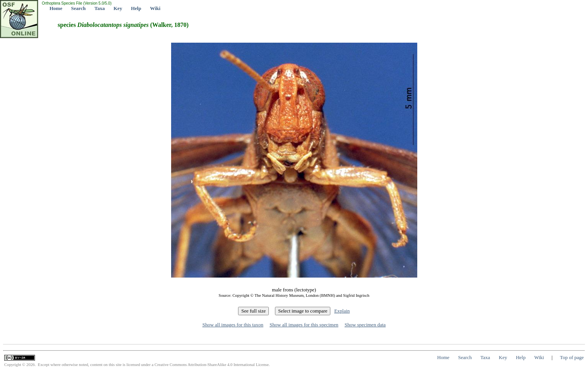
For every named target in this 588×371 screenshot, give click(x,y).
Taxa (100, 8)
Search (78, 8)
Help (136, 8)
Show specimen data (365, 325)
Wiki (155, 8)
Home (56, 8)
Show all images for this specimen (304, 325)
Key (118, 8)
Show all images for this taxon (233, 325)
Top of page (572, 357)
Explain (342, 311)
